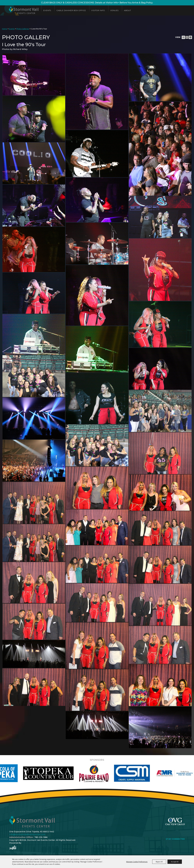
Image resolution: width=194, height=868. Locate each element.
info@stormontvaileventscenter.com (27, 834)
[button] (183, 37)
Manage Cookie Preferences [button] (137, 862)
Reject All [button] (159, 862)
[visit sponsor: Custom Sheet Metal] (145, 773)
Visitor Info (98, 10)
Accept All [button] (175, 862)
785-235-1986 (41, 837)
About (127, 10)
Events (47, 10)
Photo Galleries (23, 29)
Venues (114, 10)
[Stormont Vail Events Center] (19, 10)
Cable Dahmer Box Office (71, 10)
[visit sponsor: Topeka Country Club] (61, 773)
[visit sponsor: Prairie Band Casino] (107, 773)
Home (5, 29)
